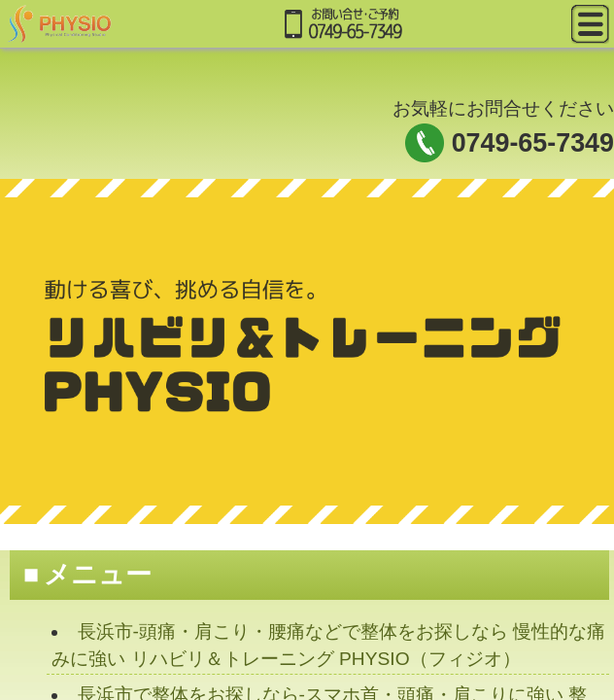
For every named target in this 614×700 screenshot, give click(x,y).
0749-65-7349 (533, 143)
